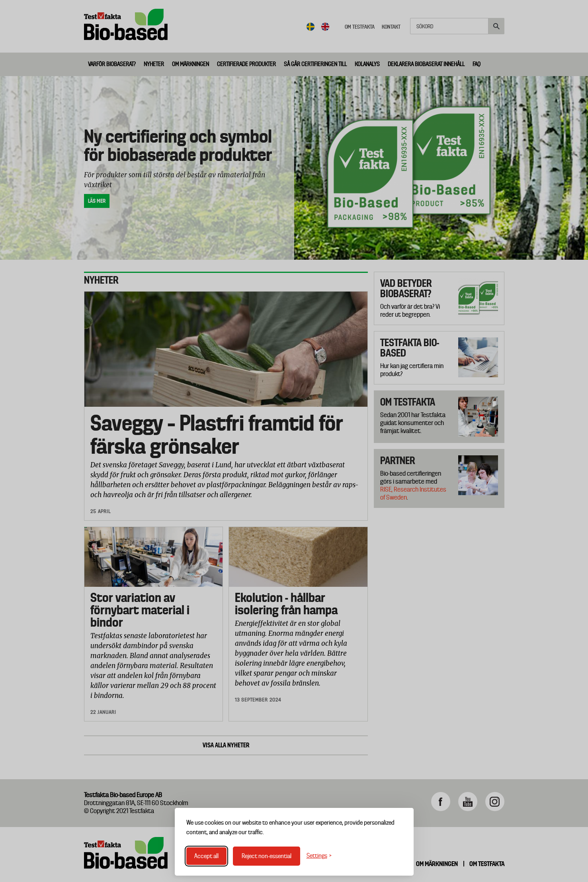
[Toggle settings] (319, 856)
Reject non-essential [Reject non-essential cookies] (267, 856)
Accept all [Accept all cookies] (206, 856)
